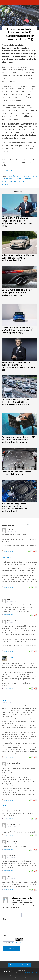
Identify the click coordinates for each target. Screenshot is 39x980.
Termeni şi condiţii (31, 973)
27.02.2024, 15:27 (7, 559)
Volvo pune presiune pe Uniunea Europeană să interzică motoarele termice (18, 258)
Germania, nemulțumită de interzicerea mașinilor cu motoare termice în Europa (15, 402)
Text (5, 919)
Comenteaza (32, 524)
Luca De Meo (14, 176)
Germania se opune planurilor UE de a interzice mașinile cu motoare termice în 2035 (18, 440)
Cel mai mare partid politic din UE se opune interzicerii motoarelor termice (17, 292)
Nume (5, 911)
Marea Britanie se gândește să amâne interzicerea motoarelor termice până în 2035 (18, 330)
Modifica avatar (6, 900)
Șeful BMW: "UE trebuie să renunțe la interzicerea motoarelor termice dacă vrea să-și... (17, 222)
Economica (9, 170)
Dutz (5, 701)
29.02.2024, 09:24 (12, 879)
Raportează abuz (9, 551)
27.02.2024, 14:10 (12, 531)
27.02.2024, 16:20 (12, 601)
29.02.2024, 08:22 (12, 857)
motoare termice (16, 179)
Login (10, 911)
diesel (14, 111)
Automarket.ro (20, 3)
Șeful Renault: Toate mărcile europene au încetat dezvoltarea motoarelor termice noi (18, 366)
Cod (4, 936)
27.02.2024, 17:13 (13, 659)
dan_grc (11, 657)
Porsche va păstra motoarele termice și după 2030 (16, 473)
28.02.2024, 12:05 (12, 765)
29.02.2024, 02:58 (12, 843)
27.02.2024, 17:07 (12, 623)
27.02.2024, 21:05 (7, 703)
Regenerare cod (17, 943)
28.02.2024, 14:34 (7, 808)
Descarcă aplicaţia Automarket (19, 965)
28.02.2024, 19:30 (12, 826)
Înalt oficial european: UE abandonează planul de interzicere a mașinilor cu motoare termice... (15, 508)
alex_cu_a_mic (9, 557)
